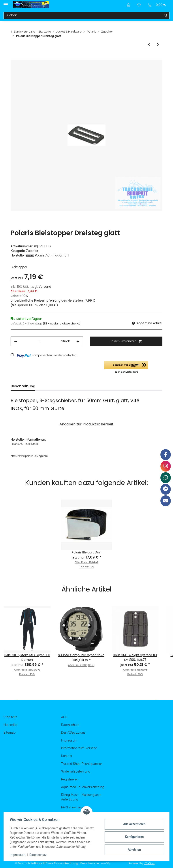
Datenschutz (39, 855)
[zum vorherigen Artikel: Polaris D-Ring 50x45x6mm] (149, 45)
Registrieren (70, 779)
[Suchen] (83, 15)
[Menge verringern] (16, 341)
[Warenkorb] (157, 5)
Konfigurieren (133, 837)
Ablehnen (133, 850)
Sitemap (10, 732)
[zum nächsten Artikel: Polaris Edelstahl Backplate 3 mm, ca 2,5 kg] (158, 45)
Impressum (19, 855)
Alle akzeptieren (133, 824)
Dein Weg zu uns (73, 732)
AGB (64, 717)
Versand (45, 287)
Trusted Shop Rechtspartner (82, 764)
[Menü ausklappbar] (6, 3)
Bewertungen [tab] (54, 386)
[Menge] (39, 341)
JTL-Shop (150, 863)
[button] (128, 5)
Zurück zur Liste (24, 32)
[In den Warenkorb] (14, 57)
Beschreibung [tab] (23, 386)
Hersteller (11, 725)
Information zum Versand (79, 748)
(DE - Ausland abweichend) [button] (62, 323)
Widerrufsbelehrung (76, 771)
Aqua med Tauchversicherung (83, 787)
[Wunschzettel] (139, 5)
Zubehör (32, 251)
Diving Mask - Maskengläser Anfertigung (81, 797)
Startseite (10, 717)
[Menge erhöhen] (78, 341)
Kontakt (67, 756)
